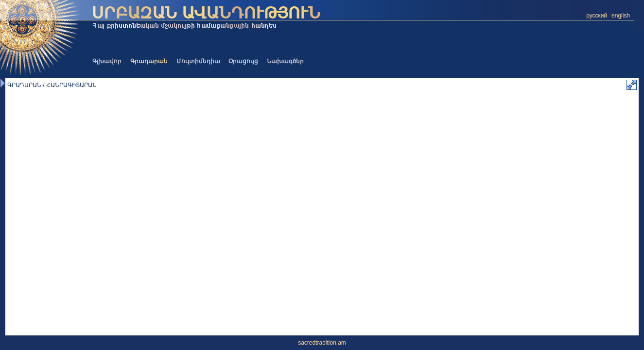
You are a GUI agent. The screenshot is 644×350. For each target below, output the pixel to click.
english (621, 16)
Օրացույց (243, 61)
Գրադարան (149, 61)
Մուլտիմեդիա (198, 61)
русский (597, 16)
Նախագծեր (285, 61)
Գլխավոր (107, 61)
